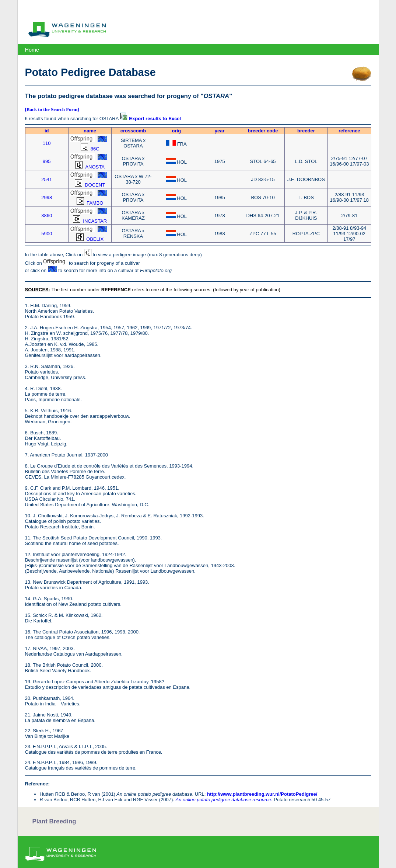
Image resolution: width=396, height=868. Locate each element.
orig (177, 131)
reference (349, 131)
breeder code (263, 131)
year (220, 131)
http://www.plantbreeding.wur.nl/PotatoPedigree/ (262, 794)
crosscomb (133, 131)
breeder (306, 131)
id (47, 131)
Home (32, 50)
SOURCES (37, 290)
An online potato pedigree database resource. (224, 800)
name (90, 131)
